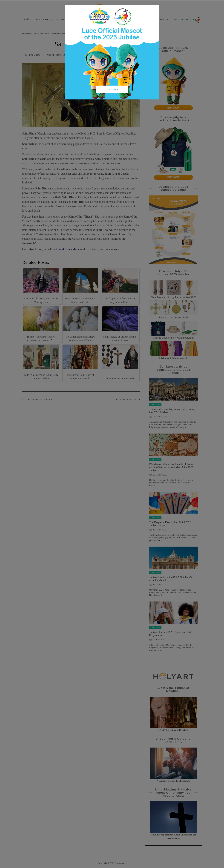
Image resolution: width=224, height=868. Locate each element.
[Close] (156, 8)
